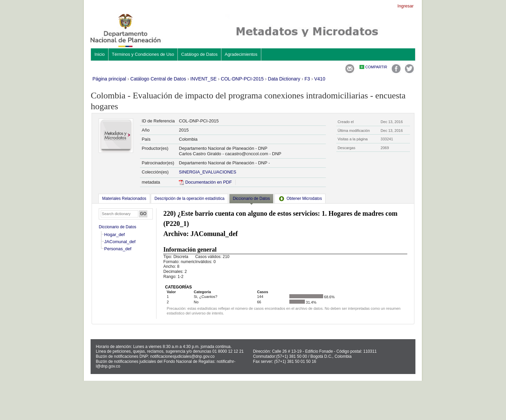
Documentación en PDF (205, 182)
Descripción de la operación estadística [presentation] (189, 199)
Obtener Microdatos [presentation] (300, 199)
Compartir (376, 67)
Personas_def (118, 249)
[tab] (124, 199)
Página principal (109, 79)
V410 (320, 79)
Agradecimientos (241, 54)
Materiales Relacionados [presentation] (124, 199)
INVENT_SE (203, 79)
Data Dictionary (284, 79)
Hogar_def (114, 235)
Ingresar (406, 6)
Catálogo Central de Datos (158, 79)
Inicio (99, 54)
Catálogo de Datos (199, 54)
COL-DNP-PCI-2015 (242, 79)
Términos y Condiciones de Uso (143, 54)
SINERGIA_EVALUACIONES (208, 172)
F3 (307, 79)
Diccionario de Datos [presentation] (251, 199)
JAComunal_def (120, 242)
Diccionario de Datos (117, 227)
